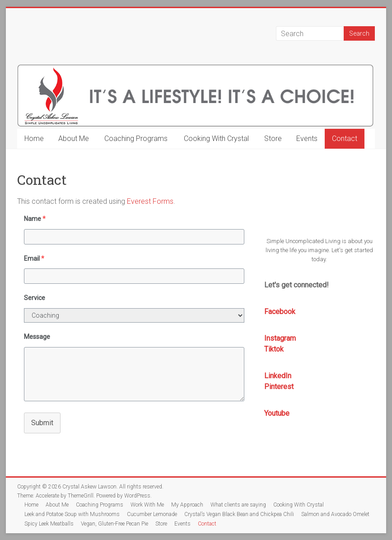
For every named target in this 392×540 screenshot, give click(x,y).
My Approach (187, 505)
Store (273, 139)
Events (307, 139)
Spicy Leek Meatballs (49, 524)
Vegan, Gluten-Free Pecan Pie (114, 524)
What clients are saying (238, 505)
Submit (42, 423)
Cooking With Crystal (216, 139)
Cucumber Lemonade (152, 514)
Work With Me (147, 505)
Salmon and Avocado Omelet (335, 514)
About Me (74, 139)
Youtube (277, 413)
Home (34, 139)
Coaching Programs (136, 139)
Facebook (280, 312)
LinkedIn (278, 376)
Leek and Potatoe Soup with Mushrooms (72, 514)
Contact (345, 139)
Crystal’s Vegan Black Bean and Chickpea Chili (239, 514)
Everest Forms (150, 201)
